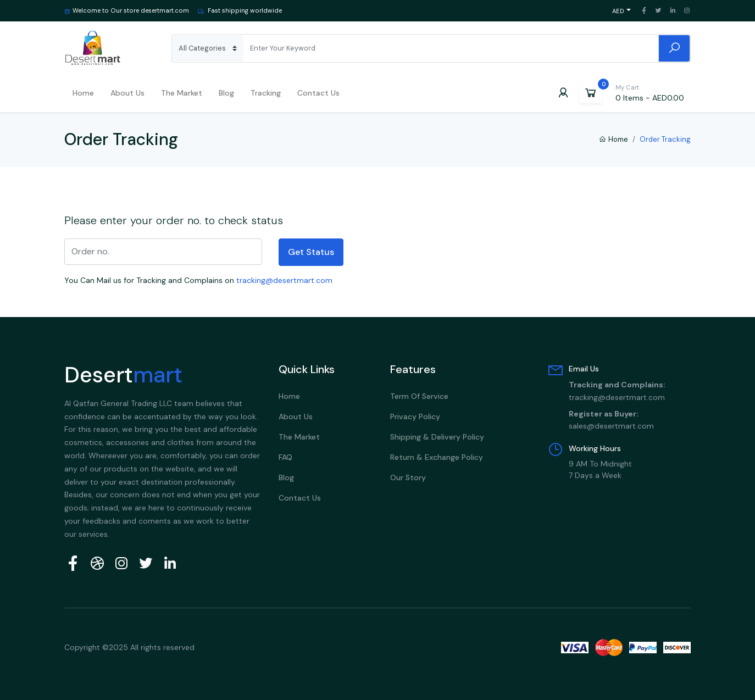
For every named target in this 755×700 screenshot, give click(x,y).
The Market (182, 93)
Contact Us (318, 93)
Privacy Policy (415, 416)
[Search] (451, 48)
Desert (123, 375)
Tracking (266, 93)
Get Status (311, 252)
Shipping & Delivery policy (437, 437)
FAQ (285, 457)
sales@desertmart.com (611, 426)
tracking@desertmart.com (284, 280)
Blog (226, 93)
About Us (296, 416)
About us (127, 93)
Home (83, 93)
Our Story (408, 477)
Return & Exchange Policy (437, 457)
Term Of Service (419, 396)
